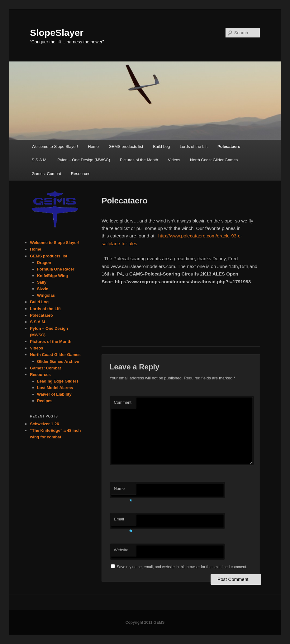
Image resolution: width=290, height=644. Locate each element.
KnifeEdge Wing (53, 276)
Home (93, 146)
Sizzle (43, 289)
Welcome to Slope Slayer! (55, 146)
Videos (174, 160)
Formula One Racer (56, 269)
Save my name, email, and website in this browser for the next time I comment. (182, 567)
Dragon (44, 263)
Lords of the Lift (194, 146)
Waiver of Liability (54, 394)
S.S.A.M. (39, 160)
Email (123, 521)
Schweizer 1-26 (44, 424)
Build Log (161, 146)
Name (123, 490)
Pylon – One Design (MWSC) (84, 160)
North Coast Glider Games (214, 160)
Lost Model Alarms (55, 388)
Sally (42, 282)
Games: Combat (46, 174)
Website (121, 550)
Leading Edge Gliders (58, 381)
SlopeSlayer (57, 33)
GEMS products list (126, 146)
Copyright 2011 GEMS (145, 622)
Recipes (45, 401)
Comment (123, 402)
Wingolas (46, 295)
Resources (81, 174)
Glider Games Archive (58, 361)
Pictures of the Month (139, 160)
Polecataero (229, 146)
